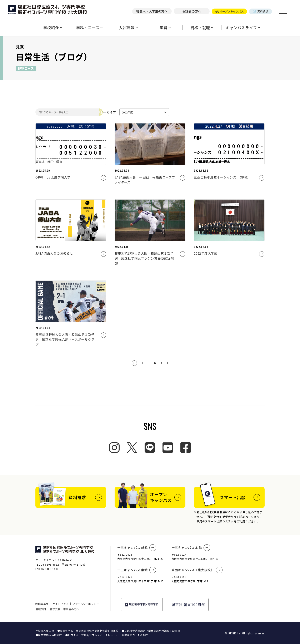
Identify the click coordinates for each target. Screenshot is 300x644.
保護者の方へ (192, 11)
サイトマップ (61, 604)
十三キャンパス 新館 (137, 548)
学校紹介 (53, 28)
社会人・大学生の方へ (152, 11)
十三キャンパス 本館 (191, 548)
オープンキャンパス (229, 11)
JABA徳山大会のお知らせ (54, 253)
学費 (165, 28)
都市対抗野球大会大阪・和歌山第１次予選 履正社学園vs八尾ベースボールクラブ (65, 339)
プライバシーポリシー (86, 604)
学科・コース (89, 28)
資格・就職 (202, 28)
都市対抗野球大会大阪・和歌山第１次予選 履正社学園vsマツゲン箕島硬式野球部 (144, 258)
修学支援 (55, 609)
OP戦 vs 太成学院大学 (53, 177)
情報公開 (41, 609)
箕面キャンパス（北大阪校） (197, 570)
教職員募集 (42, 604)
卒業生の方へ (71, 609)
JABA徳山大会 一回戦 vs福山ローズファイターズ (145, 180)
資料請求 (260, 11)
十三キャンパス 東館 (137, 570)
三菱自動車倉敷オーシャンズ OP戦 (221, 177)
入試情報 (128, 28)
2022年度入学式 (206, 253)
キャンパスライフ (243, 28)
